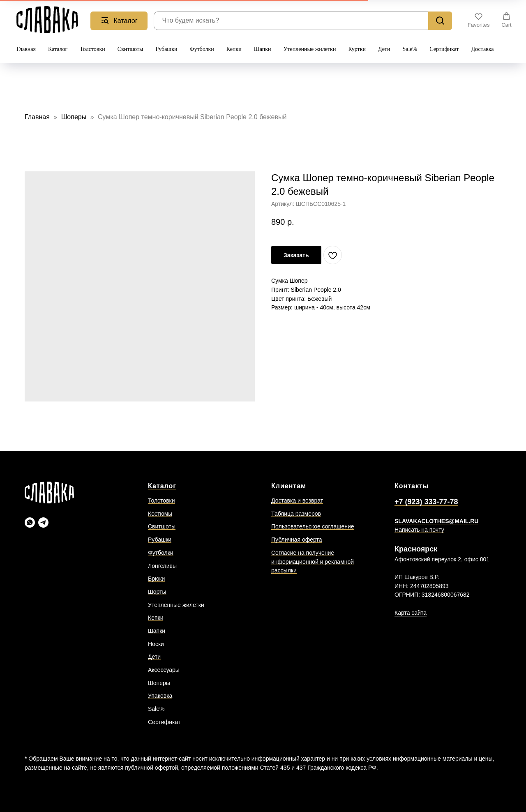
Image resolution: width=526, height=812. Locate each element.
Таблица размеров (296, 514)
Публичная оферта (297, 540)
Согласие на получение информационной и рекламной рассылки (313, 562)
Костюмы (160, 514)
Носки (156, 644)
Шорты (157, 592)
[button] (479, 20)
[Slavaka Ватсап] (30, 522)
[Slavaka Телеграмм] (43, 522)
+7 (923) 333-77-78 (426, 502)
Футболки (202, 49)
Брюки (156, 579)
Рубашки (166, 49)
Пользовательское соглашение (313, 526)
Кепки (234, 49)
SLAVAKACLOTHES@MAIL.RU (436, 521)
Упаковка (160, 696)
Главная (26, 49)
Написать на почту (419, 530)
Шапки (263, 49)
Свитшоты (130, 49)
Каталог (58, 49)
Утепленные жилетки (310, 49)
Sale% (410, 49)
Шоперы (75, 117)
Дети (384, 49)
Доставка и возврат (297, 501)
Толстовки (92, 49)
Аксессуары (164, 670)
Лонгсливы (162, 566)
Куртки (357, 49)
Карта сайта (411, 613)
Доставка (483, 49)
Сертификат (444, 49)
